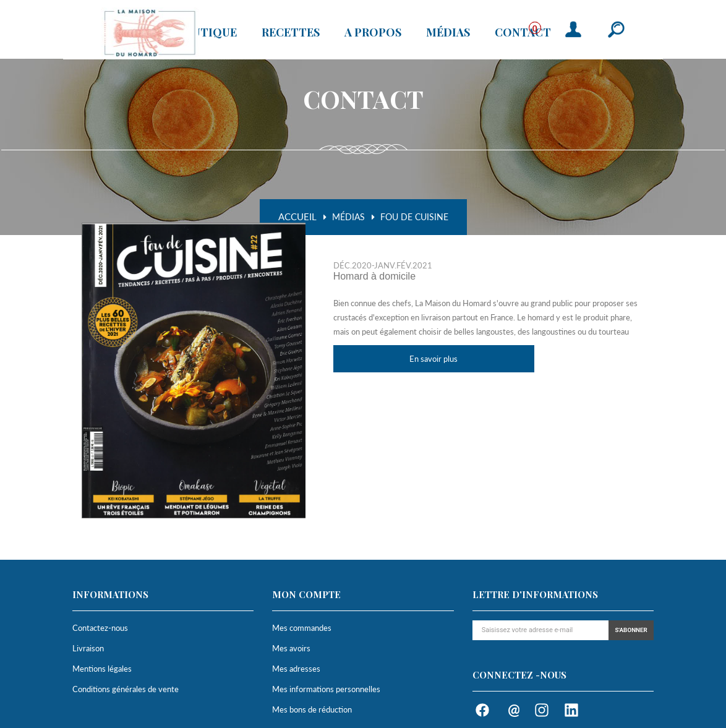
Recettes (291, 34)
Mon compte (306, 594)
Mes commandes (302, 628)
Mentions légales (102, 669)
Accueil (297, 217)
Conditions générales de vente (126, 689)
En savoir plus (433, 359)
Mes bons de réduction (312, 709)
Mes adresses (296, 669)
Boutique (206, 34)
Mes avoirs (291, 648)
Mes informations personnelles (326, 689)
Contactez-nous (100, 628)
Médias (448, 34)
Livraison (88, 648)
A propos (373, 34)
